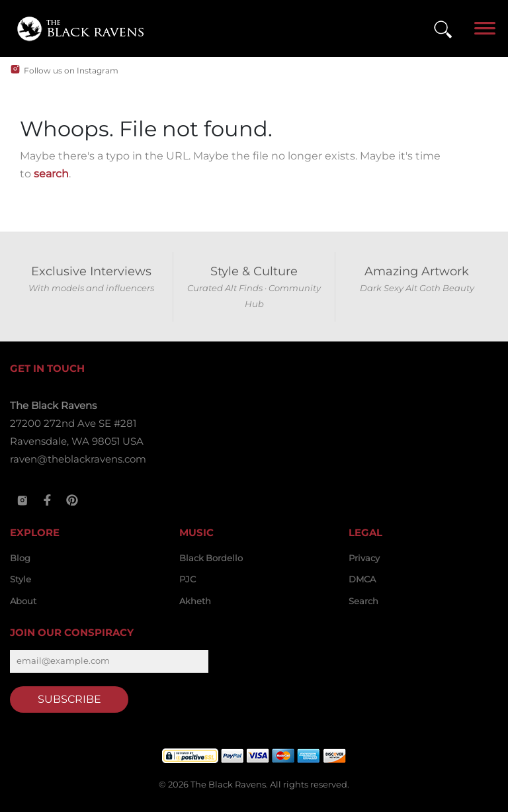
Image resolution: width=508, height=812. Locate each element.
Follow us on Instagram (71, 70)
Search (363, 601)
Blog (20, 558)
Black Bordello (211, 558)
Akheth (195, 601)
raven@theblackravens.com (78, 459)
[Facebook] (48, 500)
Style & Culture (254, 271)
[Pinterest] (72, 500)
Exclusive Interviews (91, 271)
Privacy (364, 558)
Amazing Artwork (417, 271)
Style (21, 579)
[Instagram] (22, 500)
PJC (188, 579)
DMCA (362, 579)
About (23, 601)
